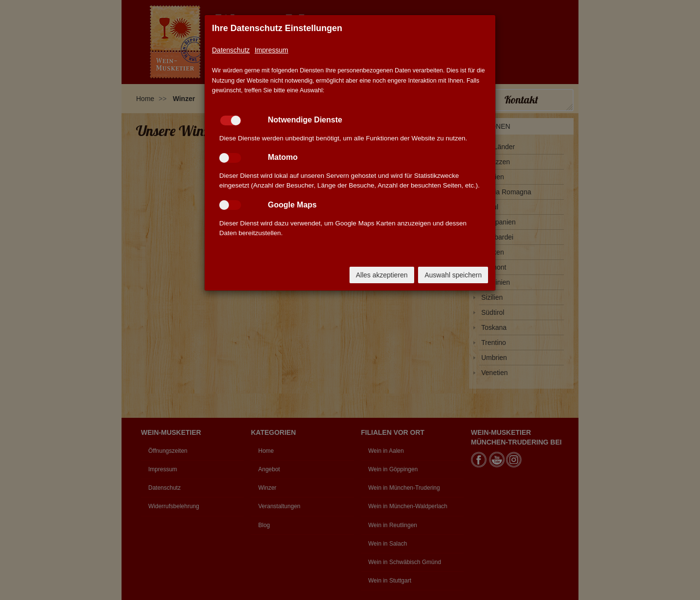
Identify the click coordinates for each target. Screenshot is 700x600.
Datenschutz (231, 50)
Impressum (271, 50)
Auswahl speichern (453, 275)
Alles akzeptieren (382, 275)
